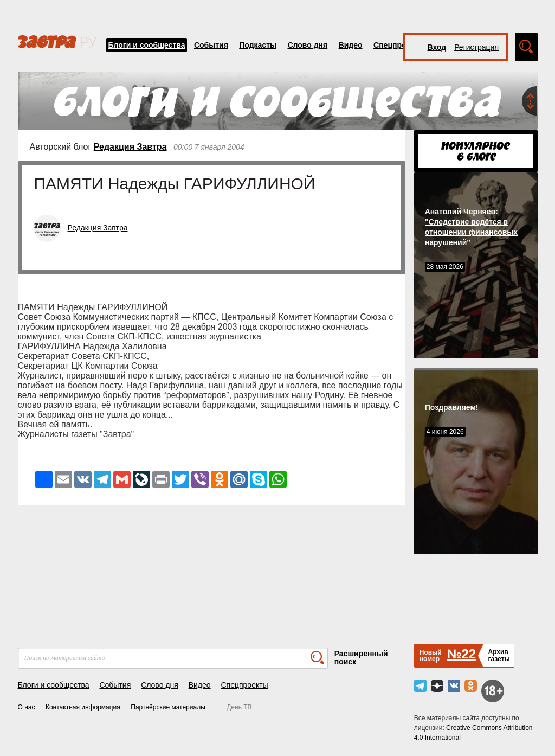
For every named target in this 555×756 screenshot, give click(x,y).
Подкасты (258, 45)
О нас (27, 707)
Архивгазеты (499, 655)
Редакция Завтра (130, 147)
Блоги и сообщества (147, 45)
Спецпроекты (399, 45)
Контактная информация (83, 707)
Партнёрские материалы (168, 707)
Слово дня (307, 45)
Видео (351, 45)
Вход (437, 47)
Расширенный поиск (361, 658)
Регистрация (476, 47)
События (211, 45)
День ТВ (239, 707)
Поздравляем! (452, 407)
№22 (462, 654)
